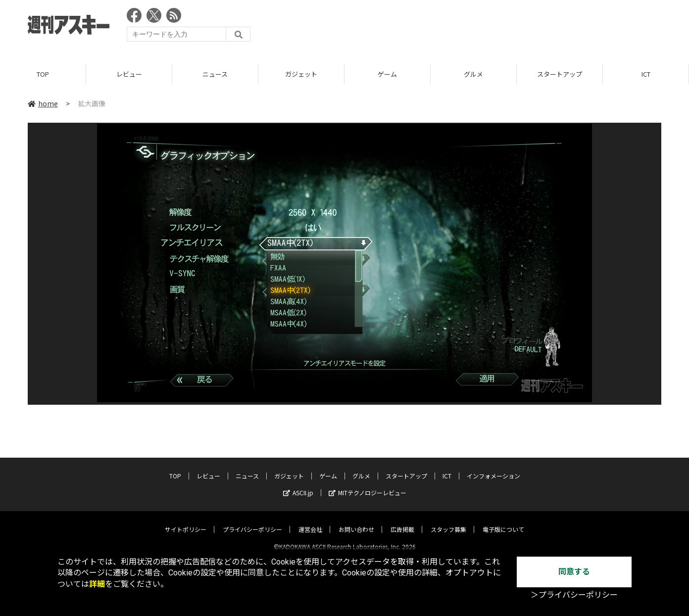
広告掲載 (402, 521)
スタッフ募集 (448, 521)
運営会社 (310, 521)
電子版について (503, 521)
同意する (574, 572)
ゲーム (387, 74)
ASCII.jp (298, 484)
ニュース (215, 74)
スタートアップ (560, 74)
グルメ (473, 74)
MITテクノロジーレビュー (368, 484)
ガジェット (301, 74)
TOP (43, 74)
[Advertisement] (481, 27)
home (43, 103)
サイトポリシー (186, 521)
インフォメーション (493, 467)
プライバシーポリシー (252, 521)
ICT (646, 74)
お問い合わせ (356, 521)
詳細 (97, 584)
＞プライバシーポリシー (574, 595)
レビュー (129, 74)
